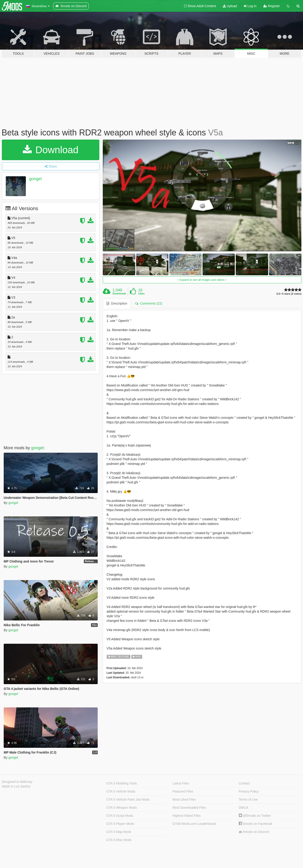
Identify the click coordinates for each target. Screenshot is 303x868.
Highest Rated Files (187, 816)
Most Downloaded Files (189, 808)
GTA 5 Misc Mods (119, 840)
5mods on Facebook (256, 824)
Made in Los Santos (16, 786)
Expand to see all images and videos (202, 280)
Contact (244, 783)
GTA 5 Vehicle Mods (121, 791)
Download (51, 150)
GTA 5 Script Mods (120, 816)
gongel (35, 179)
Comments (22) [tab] (149, 303)
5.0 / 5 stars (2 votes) (289, 294)
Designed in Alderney (17, 782)
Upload (230, 6)
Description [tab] (117, 303)
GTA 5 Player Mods (120, 824)
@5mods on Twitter (255, 816)
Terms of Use (248, 799)
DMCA (243, 808)
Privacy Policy (249, 791)
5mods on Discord (254, 832)
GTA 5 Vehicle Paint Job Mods (128, 799)
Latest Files (181, 783)
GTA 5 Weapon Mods (122, 808)
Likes (141, 293)
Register (272, 6)
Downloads (119, 293)
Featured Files (183, 791)
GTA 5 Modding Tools (122, 783)
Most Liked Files (184, 799)
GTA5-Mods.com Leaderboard (194, 824)
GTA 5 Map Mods (119, 832)
